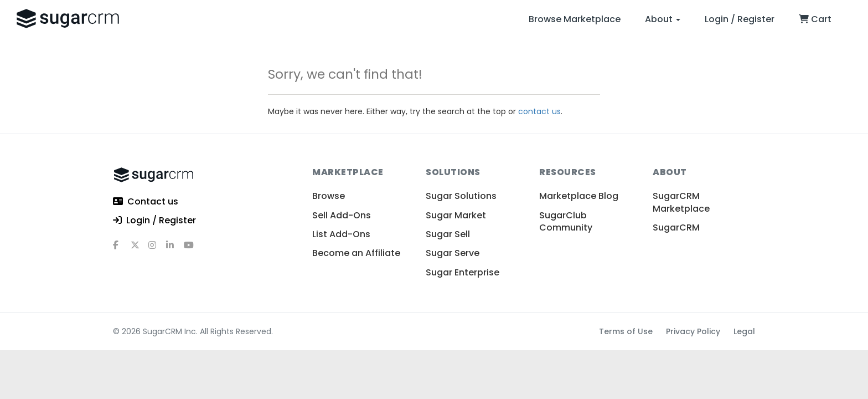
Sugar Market (456, 215)
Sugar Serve (453, 253)
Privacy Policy (693, 331)
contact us (539, 111)
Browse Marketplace (575, 19)
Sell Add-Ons (342, 215)
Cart (815, 19)
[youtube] (193, 249)
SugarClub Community (566, 221)
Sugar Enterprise (463, 272)
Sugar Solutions (461, 196)
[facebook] (122, 249)
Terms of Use (626, 331)
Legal (744, 331)
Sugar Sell (448, 234)
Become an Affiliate (356, 253)
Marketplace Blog (579, 196)
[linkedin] (175, 249)
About (663, 19)
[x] (139, 249)
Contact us (146, 202)
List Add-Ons (341, 234)
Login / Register (740, 19)
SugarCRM (676, 227)
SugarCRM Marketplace (681, 202)
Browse (329, 196)
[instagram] (157, 249)
